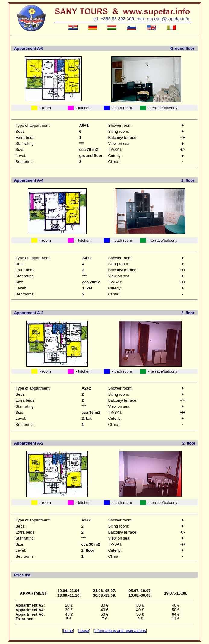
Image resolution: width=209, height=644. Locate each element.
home (68, 631)
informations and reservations (120, 631)
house (84, 631)
